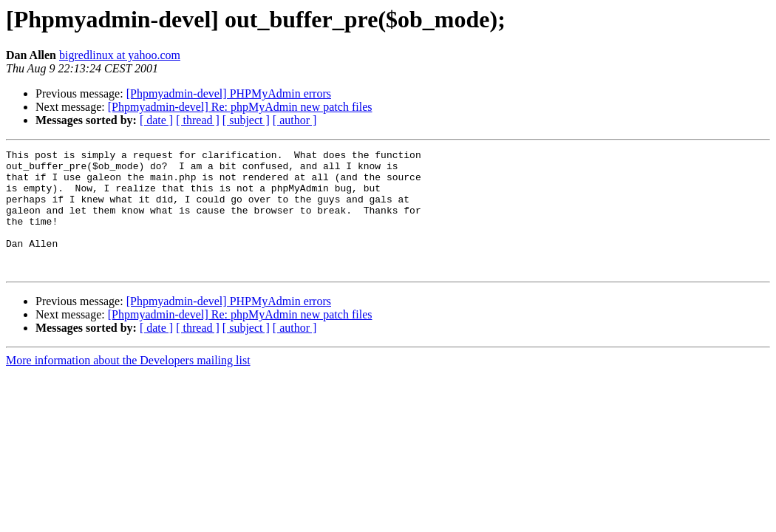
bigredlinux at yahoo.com (120, 55)
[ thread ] (198, 120)
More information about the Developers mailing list (128, 385)
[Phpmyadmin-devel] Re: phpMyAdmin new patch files (240, 107)
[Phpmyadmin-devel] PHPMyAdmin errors (229, 93)
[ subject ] (246, 120)
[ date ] (156, 120)
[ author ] (295, 120)
